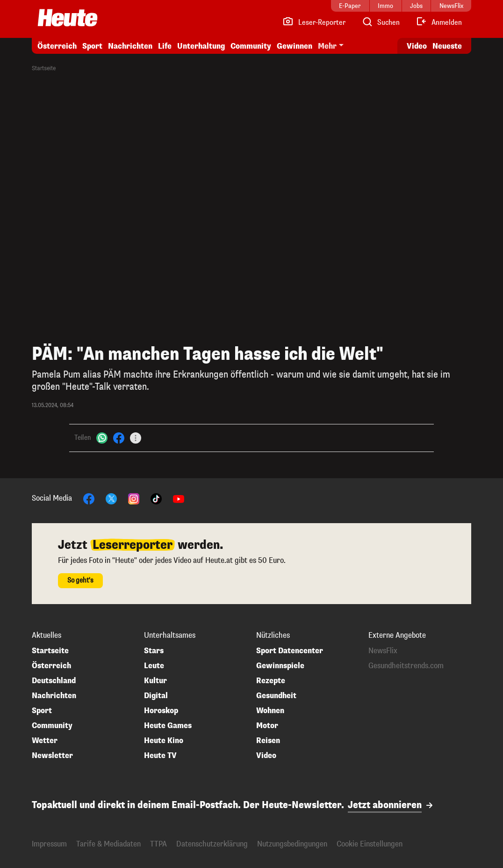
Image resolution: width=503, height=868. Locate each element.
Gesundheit (276, 696)
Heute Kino (164, 741)
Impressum (49, 844)
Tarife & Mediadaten (108, 844)
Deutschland (54, 681)
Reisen (268, 741)
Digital (156, 696)
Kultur (155, 681)
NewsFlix (383, 651)
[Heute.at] (68, 18)
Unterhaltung (201, 46)
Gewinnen (295, 46)
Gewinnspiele (280, 666)
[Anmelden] (439, 22)
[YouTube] (179, 498)
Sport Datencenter (290, 651)
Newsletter (52, 756)
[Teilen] (136, 438)
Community (251, 46)
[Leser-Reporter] (314, 22)
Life (165, 46)
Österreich (57, 46)
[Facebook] (119, 438)
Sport (92, 46)
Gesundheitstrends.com (406, 666)
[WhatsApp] (102, 438)
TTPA (158, 844)
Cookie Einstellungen (370, 844)
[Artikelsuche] (381, 22)
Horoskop (161, 711)
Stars (154, 651)
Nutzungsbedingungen (292, 844)
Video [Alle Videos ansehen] (417, 46)
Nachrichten (130, 46)
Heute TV (160, 756)
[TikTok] (156, 498)
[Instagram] (134, 498)
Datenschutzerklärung (212, 844)
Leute (154, 666)
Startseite (44, 68)
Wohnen (270, 711)
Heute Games (168, 726)
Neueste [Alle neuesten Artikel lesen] (447, 46)
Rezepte (271, 681)
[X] (111, 498)
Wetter (45, 741)
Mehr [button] (327, 46)
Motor (267, 726)
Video (266, 756)
